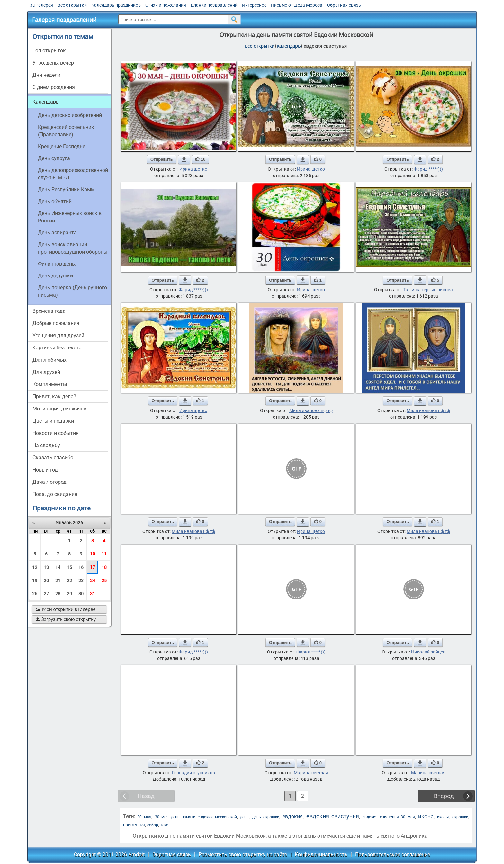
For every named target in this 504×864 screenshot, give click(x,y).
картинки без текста (57, 348)
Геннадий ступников (194, 773)
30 (81, 594)
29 (69, 594)
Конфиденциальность (321, 855)
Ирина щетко (193, 169)
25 (104, 580)
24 (93, 580)
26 (35, 594)
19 (35, 580)
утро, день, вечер (53, 63)
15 (69, 567)
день (244, 817)
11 (104, 554)
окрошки (460, 817)
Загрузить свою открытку (66, 619)
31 (93, 594)
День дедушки (55, 276)
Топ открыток (49, 51)
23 (81, 580)
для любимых (50, 360)
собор (153, 825)
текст (165, 825)
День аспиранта (57, 233)
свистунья (134, 825)
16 (81, 567)
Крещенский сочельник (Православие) (66, 131)
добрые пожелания (56, 323)
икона (426, 817)
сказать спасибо (53, 458)
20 (46, 580)
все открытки (260, 46)
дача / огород (50, 482)
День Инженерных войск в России (70, 217)
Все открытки (72, 5)
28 (58, 594)
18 (104, 567)
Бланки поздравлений (214, 5)
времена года (49, 311)
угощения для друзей (58, 335)
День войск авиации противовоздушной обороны (73, 248)
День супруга (54, 158)
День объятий (55, 201)
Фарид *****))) (428, 169)
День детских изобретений (70, 115)
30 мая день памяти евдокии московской (196, 817)
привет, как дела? (54, 396)
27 (46, 594)
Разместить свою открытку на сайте (243, 855)
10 (93, 554)
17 (93, 567)
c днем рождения (54, 87)
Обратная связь (344, 5)
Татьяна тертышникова (428, 290)
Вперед (444, 796)
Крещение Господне (62, 146)
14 (58, 567)
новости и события (56, 433)
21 (58, 580)
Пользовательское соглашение (393, 855)
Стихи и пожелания (166, 5)
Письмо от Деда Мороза (297, 5)
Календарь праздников (116, 5)
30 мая (144, 817)
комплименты (50, 384)
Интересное (254, 5)
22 (69, 580)
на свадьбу (46, 445)
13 (46, 567)
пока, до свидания (55, 494)
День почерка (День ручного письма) (72, 291)
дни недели (46, 75)
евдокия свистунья (333, 816)
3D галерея (41, 5)
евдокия (293, 817)
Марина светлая (311, 773)
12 (35, 567)
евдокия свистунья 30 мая (389, 817)
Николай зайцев (428, 652)
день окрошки (266, 817)
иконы (443, 817)
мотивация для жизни (59, 409)
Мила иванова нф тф (311, 410)
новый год (45, 470)
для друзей (46, 372)
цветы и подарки (53, 421)
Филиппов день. (57, 264)
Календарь (289, 46)
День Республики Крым (66, 189)
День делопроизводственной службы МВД (73, 174)
